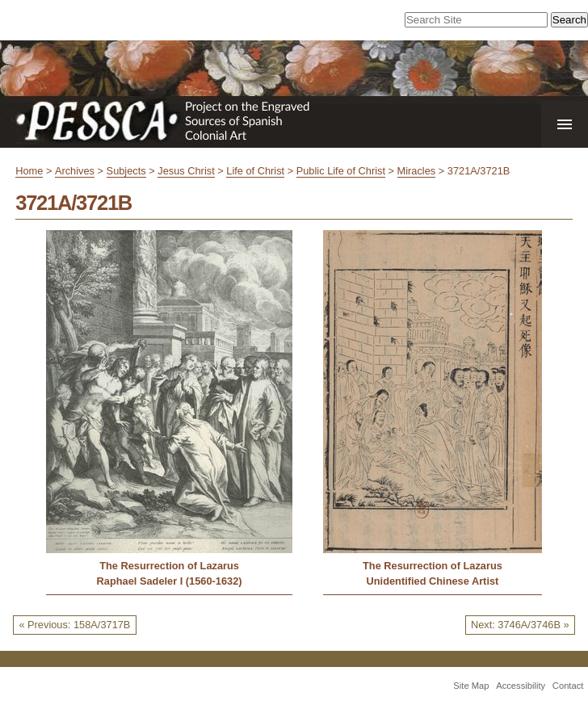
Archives (75, 171)
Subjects (126, 171)
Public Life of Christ (341, 171)
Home (29, 171)
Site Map (471, 686)
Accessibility (521, 686)
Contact (568, 686)
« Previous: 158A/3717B (74, 625)
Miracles (417, 171)
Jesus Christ (186, 171)
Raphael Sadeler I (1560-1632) (170, 581)
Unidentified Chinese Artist (433, 581)
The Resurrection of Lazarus (169, 566)
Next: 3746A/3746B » (520, 625)
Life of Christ (255, 171)
